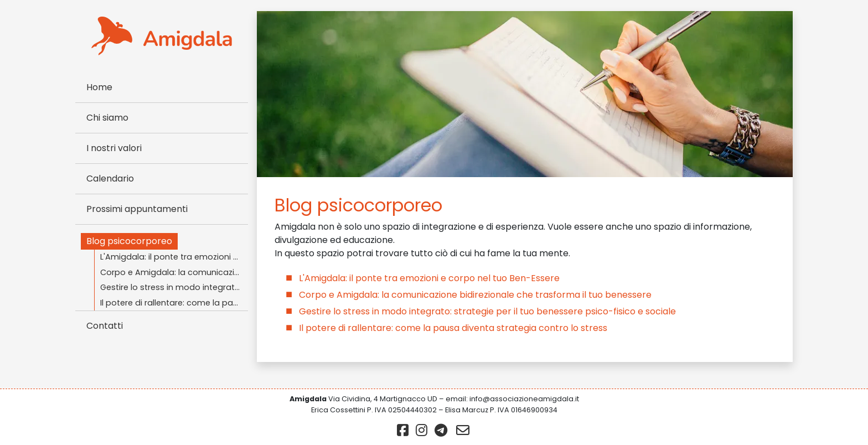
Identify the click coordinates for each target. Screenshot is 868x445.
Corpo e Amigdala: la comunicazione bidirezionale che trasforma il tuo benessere (174, 272)
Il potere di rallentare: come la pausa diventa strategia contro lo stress (174, 303)
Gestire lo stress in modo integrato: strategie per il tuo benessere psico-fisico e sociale (174, 287)
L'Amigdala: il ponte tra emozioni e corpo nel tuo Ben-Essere (174, 257)
